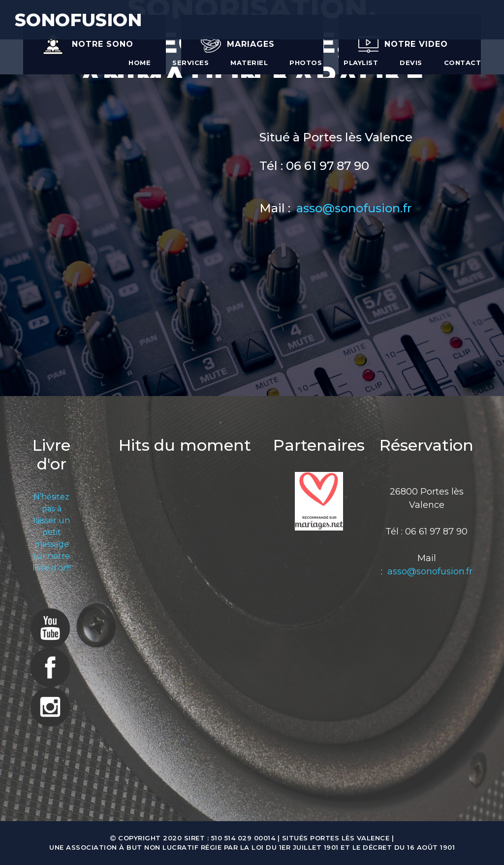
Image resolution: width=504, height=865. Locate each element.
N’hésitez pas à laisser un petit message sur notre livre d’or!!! (52, 532)
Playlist (361, 63)
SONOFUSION (78, 20)
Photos (306, 63)
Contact (463, 63)
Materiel (249, 63)
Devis (411, 63)
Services (190, 63)
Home (140, 63)
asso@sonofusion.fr (354, 208)
